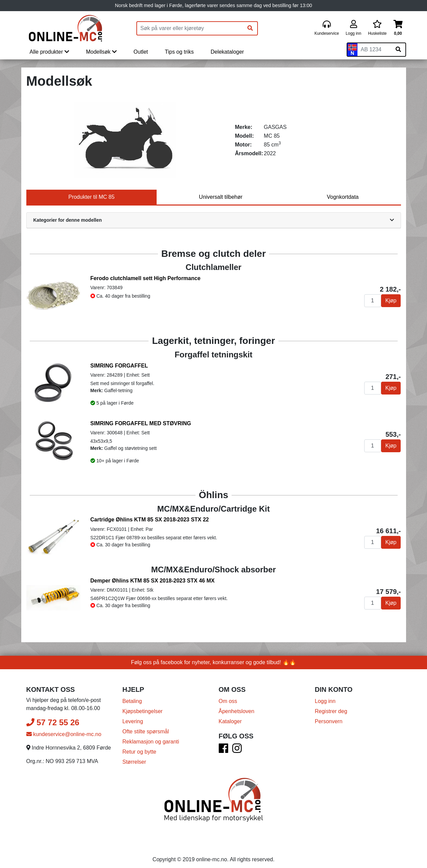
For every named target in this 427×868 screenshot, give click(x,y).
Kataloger (230, 721)
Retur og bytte (140, 752)
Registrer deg (331, 711)
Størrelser (134, 762)
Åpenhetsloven (237, 711)
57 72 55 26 (53, 722)
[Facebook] (223, 750)
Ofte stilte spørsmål (146, 731)
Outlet (141, 52)
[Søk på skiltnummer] (398, 50)
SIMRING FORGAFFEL (119, 366)
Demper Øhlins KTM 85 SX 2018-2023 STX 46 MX (153, 581)
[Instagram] (237, 750)
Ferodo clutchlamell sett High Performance (145, 278)
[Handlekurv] (398, 28)
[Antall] (373, 301)
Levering (133, 721)
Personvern (329, 721)
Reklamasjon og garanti (151, 742)
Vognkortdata (343, 197)
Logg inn (325, 701)
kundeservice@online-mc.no (64, 734)
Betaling (132, 701)
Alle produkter (49, 52)
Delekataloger (227, 52)
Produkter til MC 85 (91, 197)
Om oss (228, 701)
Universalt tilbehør (221, 197)
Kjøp (391, 301)
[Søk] (250, 28)
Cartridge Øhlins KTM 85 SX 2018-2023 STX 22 (150, 520)
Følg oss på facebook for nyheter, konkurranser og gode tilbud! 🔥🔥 (213, 662)
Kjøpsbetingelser (143, 711)
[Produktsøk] (190, 28)
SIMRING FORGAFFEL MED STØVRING (141, 423)
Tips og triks (179, 52)
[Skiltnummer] (374, 50)
